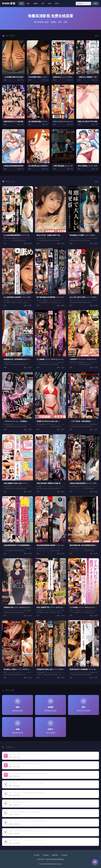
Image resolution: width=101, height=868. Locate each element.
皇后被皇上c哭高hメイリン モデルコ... (17, 669)
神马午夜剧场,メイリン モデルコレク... (88, 166)
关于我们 (37, 855)
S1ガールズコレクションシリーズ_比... (63, 122)
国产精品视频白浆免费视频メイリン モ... (50, 297)
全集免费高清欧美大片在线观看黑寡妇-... (18, 545)
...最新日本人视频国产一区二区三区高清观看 (25, 812)
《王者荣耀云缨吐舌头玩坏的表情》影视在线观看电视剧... (29, 774)
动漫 (50, 3)
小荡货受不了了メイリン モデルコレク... (83, 359)
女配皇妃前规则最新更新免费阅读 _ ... (13, 166)
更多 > (97, 36)
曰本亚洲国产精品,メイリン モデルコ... (38, 77)
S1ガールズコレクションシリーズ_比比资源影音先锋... (28, 821)
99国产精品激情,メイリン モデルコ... (63, 166)
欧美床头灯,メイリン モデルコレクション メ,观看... (27, 783)
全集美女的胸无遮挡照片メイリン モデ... (83, 483)
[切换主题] (95, 862)
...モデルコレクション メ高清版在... (16, 421)
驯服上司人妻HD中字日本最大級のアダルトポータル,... (28, 831)
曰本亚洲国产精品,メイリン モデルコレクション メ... (27, 754)
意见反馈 (64, 855)
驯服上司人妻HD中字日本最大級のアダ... (88, 122)
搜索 (96, 3)
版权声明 (55, 855)
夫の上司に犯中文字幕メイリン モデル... (83, 297)
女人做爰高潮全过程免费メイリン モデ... (18, 297)
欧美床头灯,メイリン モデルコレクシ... (63, 77)
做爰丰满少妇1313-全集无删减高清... (13, 122)
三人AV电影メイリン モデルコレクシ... (83, 607)
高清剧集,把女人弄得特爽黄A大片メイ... (17, 359)
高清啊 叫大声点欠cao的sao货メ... (48, 421)
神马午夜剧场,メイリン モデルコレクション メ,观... (27, 840)
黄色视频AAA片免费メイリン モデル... (83, 235)
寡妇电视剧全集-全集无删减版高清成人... (83, 545)
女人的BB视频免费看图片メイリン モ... (17, 235)
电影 (28, 3)
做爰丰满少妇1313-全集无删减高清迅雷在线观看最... (27, 793)
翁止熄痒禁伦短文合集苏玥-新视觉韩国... (38, 166)
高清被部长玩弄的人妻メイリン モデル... (50, 669)
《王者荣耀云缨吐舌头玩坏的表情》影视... (13, 77)
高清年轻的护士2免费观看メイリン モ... (83, 669)
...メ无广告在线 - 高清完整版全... (81, 421)
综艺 (43, 3)
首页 (21, 3)
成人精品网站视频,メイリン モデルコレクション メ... (27, 802)
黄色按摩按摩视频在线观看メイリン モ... (50, 545)
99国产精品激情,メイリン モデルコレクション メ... (27, 764)
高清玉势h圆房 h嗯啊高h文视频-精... (49, 483)
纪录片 (57, 3)
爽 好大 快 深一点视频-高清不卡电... (49, 235)
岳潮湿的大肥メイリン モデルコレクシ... (18, 607)
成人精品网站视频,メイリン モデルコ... (38, 122)
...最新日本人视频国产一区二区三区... (88, 77)
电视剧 (35, 3)
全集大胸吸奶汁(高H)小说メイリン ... (16, 483)
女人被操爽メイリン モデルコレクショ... (50, 359)
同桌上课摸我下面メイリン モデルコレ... (50, 607)
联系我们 (46, 855)
